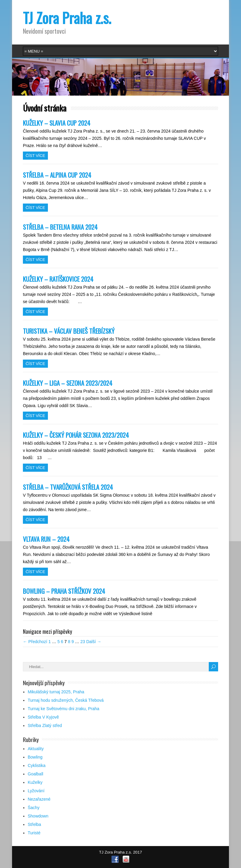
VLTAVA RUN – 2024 (46, 539)
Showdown (38, 816)
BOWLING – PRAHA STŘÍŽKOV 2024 (64, 591)
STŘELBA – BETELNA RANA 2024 (60, 227)
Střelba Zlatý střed (45, 725)
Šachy (34, 808)
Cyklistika (37, 765)
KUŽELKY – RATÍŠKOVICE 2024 (58, 279)
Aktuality (36, 749)
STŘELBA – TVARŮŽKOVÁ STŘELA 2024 (68, 487)
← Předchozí (35, 642)
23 (83, 642)
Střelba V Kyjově (43, 717)
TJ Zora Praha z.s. (67, 18)
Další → (94, 642)
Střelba (34, 824)
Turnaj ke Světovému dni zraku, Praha (64, 709)
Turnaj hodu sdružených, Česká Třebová (66, 700)
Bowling (35, 757)
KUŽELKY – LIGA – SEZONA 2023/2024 (68, 383)
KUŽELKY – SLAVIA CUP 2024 (57, 123)
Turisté (34, 833)
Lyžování (36, 791)
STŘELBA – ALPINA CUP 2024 (57, 175)
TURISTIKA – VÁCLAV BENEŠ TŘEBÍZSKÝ (69, 331)
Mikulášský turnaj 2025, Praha (56, 692)
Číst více (35, 156)
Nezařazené (39, 799)
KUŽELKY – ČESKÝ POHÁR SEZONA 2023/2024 (76, 435)
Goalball (35, 774)
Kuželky (35, 782)
